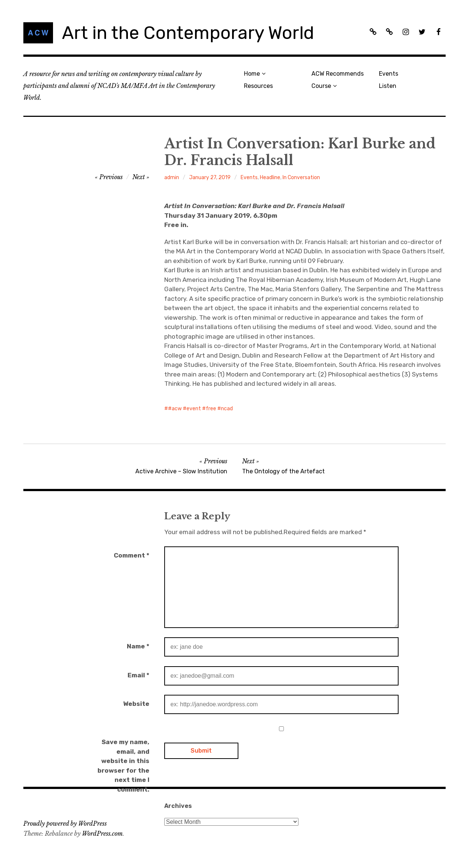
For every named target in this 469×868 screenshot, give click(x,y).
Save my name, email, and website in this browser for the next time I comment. (123, 766)
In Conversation (301, 177)
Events (389, 74)
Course (321, 86)
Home (252, 74)
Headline (270, 177)
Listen (388, 86)
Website (136, 704)
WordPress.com (102, 834)
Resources (258, 86)
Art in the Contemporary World (188, 33)
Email (138, 675)
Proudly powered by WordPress (65, 823)
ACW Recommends (338, 74)
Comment (132, 555)
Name (138, 646)
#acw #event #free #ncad (200, 409)
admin (172, 177)
